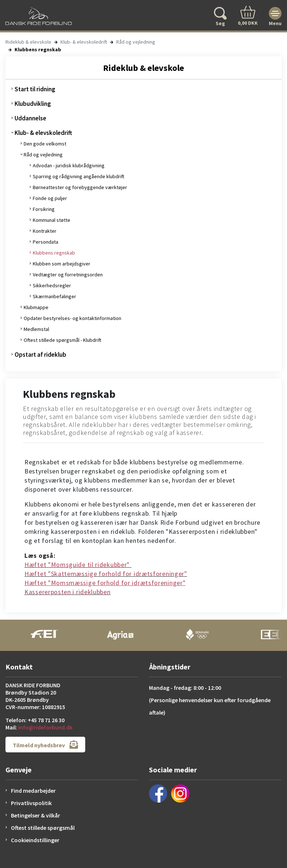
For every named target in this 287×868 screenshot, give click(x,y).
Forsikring (44, 209)
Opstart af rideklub (40, 355)
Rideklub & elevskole (28, 42)
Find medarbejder (33, 791)
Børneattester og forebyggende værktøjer (80, 187)
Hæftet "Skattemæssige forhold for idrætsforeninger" (106, 574)
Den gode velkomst (45, 144)
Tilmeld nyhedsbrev (45, 745)
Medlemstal (36, 329)
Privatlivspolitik (31, 803)
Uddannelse (30, 118)
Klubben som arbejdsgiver (62, 264)
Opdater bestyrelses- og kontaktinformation (72, 318)
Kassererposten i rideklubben (68, 592)
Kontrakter (45, 231)
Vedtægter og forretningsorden (68, 275)
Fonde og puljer (50, 198)
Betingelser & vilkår (36, 815)
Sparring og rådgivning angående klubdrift (78, 176)
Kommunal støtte (52, 220)
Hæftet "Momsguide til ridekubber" (78, 565)
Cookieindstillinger (35, 840)
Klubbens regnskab (54, 253)
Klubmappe (36, 307)
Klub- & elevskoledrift (84, 42)
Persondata (46, 242)
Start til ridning (35, 89)
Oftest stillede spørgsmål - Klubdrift (62, 340)
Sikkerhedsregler (52, 285)
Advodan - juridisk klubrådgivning (69, 165)
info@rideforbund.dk (45, 727)
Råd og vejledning (136, 42)
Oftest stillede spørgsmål (43, 828)
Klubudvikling (33, 104)
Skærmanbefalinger (54, 296)
